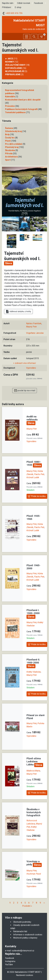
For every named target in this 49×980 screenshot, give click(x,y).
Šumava (9, 128)
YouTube (9, 964)
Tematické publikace (15, 112)
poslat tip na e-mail (25, 391)
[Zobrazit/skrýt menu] (27, 37)
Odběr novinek (24, 3)
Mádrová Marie (33, 771)
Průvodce (10, 106)
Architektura (11, 157)
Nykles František (34, 323)
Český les (10, 138)
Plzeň (8, 141)
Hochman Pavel (34, 874)
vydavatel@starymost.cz (23, 951)
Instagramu (10, 961)
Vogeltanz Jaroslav (35, 333)
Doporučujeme (14, 68)
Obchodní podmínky (22, 922)
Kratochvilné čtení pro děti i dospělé (23, 100)
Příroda (9, 154)
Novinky (10, 62)
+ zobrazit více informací (24, 363)
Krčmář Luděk (33, 477)
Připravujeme (13, 74)
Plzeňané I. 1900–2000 (33, 612)
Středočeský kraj (13, 131)
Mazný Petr (31, 327)
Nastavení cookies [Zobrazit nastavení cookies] (25, 975)
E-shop (18, 7)
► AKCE (9, 59)
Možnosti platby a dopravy (25, 938)
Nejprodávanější (15, 71)
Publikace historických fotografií (21, 109)
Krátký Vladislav (34, 672)
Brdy (7, 134)
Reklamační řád (20, 931)
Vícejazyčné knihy (15, 65)
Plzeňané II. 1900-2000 (33, 661)
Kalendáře (10, 97)
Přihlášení (6, 7)
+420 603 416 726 (12, 13)
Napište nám (8, 3)
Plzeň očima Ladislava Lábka (34, 761)
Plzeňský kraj (12, 147)
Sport (8, 160)
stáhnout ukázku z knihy (18, 312)
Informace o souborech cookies (28, 935)
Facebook (38, 3)
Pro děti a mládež (14, 144)
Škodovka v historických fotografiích (34, 812)
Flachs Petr (39, 474)
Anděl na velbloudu (32, 418)
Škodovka (10, 150)
